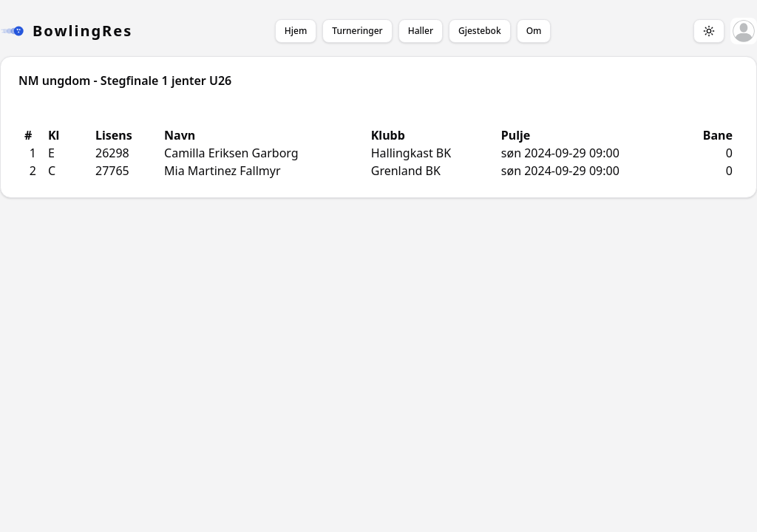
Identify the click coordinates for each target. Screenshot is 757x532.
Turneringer (357, 31)
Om (534, 31)
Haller (421, 31)
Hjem (296, 31)
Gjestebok (480, 31)
